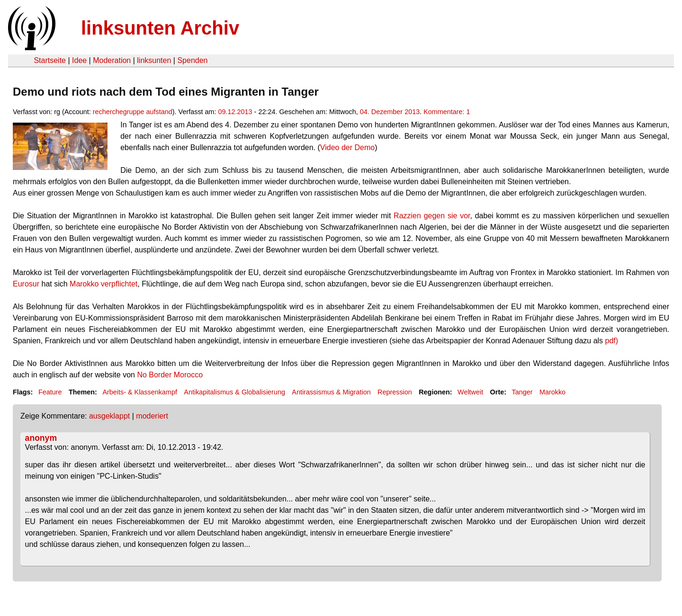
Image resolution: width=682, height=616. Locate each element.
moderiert (152, 416)
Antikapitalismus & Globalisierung (234, 392)
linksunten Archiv (160, 28)
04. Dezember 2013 (390, 112)
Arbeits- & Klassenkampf (140, 392)
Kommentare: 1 (447, 112)
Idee (79, 60)
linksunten (154, 60)
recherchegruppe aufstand (133, 112)
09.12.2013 (235, 112)
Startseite (50, 60)
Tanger (522, 392)
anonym (41, 438)
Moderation (112, 60)
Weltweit (470, 392)
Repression (395, 392)
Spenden (192, 60)
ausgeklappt (109, 416)
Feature (50, 392)
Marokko (552, 392)
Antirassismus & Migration (331, 392)
